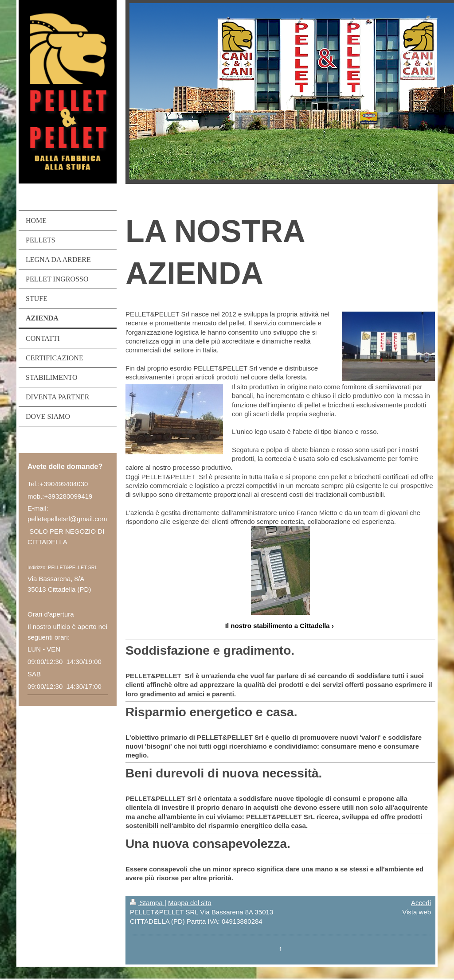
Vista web (417, 912)
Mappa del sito (190, 903)
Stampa (147, 903)
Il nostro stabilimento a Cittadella (278, 626)
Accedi (421, 903)
